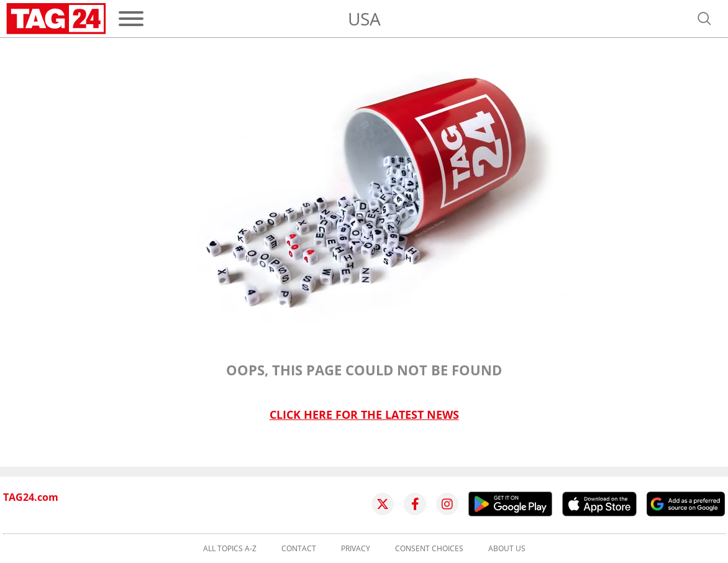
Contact (299, 549)
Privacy (356, 549)
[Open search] (704, 19)
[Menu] (131, 19)
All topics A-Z (230, 549)
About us (507, 549)
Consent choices (429, 549)
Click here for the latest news (364, 415)
